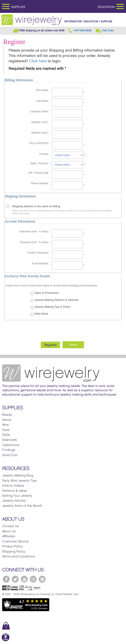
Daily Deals (41, 314)
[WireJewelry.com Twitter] (15, 579)
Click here (38, 61)
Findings (9, 450)
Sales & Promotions (47, 293)
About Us (9, 531)
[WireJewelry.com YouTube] (24, 579)
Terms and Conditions (19, 557)
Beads (7, 415)
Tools (6, 430)
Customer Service (15, 542)
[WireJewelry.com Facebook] (6, 579)
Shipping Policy (14, 552)
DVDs (6, 435)
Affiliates (9, 536)
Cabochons (11, 445)
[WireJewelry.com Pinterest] (42, 579)
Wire (5, 425)
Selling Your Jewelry (17, 496)
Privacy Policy (12, 547)
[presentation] (63, 330)
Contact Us (10, 526)
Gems (7, 420)
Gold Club (10, 455)
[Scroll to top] (6, 640)
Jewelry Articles (14, 501)
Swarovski (10, 440)
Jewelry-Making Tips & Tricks (52, 307)
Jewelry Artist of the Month (22, 506)
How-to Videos (13, 486)
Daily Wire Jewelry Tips (19, 481)
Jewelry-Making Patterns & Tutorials (57, 300)
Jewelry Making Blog (18, 476)
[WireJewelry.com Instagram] (33, 579)
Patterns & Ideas (15, 491)
